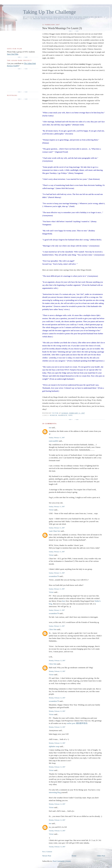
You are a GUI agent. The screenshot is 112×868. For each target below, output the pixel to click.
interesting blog (55, 792)
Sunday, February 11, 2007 (57, 438)
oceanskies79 (54, 576)
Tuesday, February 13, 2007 (57, 831)
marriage (63, 415)
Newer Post (47, 856)
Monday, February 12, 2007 (57, 661)
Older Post (101, 856)
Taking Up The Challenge (49, 12)
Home (74, 856)
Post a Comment (47, 852)
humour (54, 415)
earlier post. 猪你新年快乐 (77, 723)
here (64, 601)
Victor (51, 510)
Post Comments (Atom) (62, 861)
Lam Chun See (54, 531)
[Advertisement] (16, 80)
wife (71, 415)
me (50, 428)
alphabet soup (54, 746)
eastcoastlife (54, 441)
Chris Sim (53, 629)
